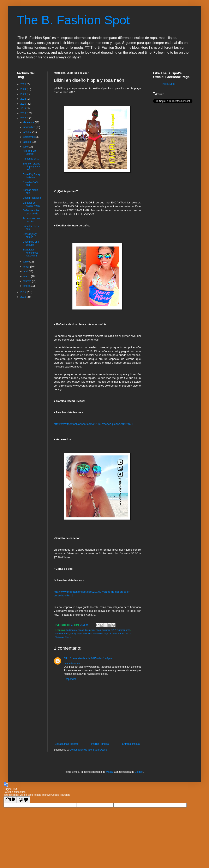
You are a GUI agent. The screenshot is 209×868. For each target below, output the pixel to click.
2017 (24, 118)
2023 (24, 94)
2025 (24, 84)
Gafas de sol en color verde (31, 212)
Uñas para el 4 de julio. (31, 243)
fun (93, 630)
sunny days (76, 633)
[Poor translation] (23, 800)
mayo (27, 267)
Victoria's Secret (63, 637)
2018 (24, 113)
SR (65, 658)
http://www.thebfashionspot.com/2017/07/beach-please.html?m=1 (93, 424)
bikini (88, 630)
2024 (24, 89)
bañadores (71, 630)
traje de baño (110, 633)
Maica (109, 772)
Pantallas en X (31, 159)
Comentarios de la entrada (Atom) (88, 750)
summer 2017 (109, 630)
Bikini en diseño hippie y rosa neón (31, 167)
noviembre (29, 127)
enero (27, 286)
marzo (27, 276)
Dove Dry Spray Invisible (32, 176)
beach (81, 630)
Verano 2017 (124, 633)
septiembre (30, 137)
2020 (24, 104)
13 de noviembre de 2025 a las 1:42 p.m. (91, 658)
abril (26, 271)
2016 (24, 292)
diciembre (29, 122)
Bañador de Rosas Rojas (31, 204)
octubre (28, 132)
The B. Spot (168, 84)
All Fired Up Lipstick (29, 152)
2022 (24, 99)
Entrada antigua (131, 744)
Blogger (139, 772)
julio (26, 147)
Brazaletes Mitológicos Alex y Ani (31, 253)
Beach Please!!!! (32, 198)
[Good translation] (10, 800)
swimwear (98, 633)
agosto (27, 142)
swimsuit (87, 633)
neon (98, 630)
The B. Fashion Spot (73, 20)
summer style (124, 630)
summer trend (62, 633)
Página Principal (100, 744)
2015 (24, 297)
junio (26, 262)
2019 (24, 109)
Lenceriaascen (72, 664)
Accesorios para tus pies (32, 220)
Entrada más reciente (67, 744)
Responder (70, 679)
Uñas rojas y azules (30, 236)
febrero (28, 281)
